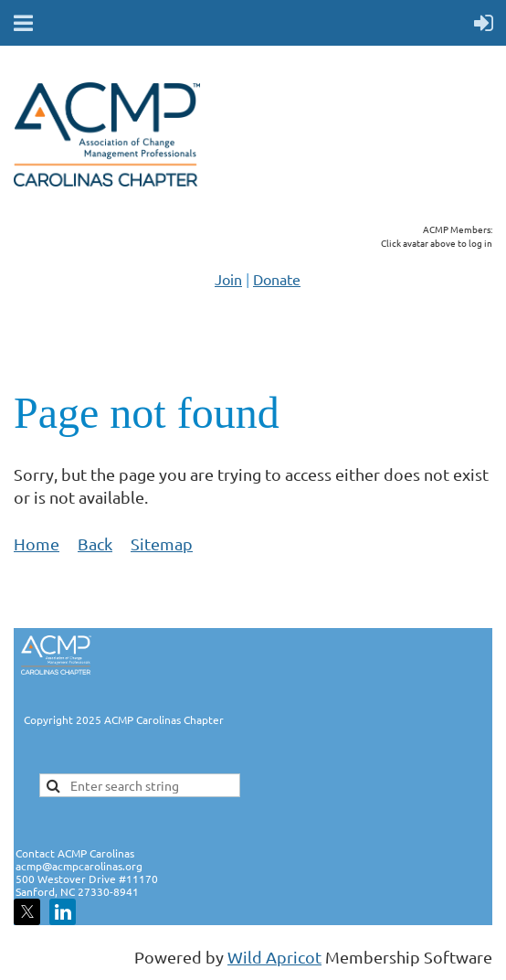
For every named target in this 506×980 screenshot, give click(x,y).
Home (37, 543)
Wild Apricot (274, 957)
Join (228, 279)
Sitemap (162, 543)
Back (95, 543)
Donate (277, 279)
